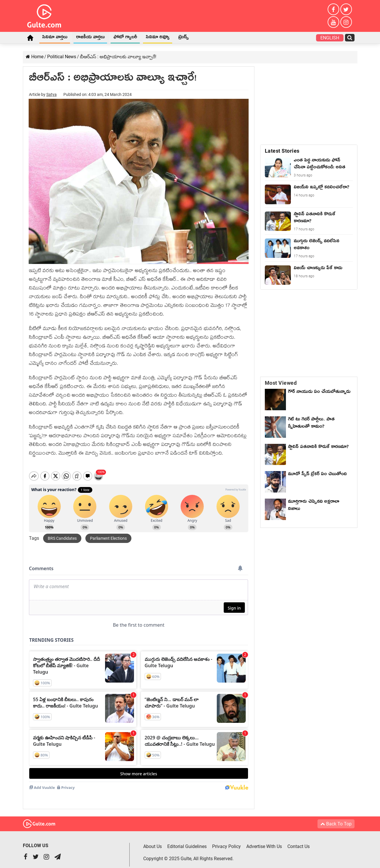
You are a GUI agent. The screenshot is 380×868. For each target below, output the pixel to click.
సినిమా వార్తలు (55, 38)
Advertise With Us (264, 841)
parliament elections (108, 533)
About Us (153, 841)
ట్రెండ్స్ (183, 38)
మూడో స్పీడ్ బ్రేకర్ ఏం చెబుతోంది (317, 475)
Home (30, 38)
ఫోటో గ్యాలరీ (125, 38)
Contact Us (299, 841)
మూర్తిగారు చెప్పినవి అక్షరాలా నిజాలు (314, 506)
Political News (62, 57)
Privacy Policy (226, 841)
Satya (52, 94)
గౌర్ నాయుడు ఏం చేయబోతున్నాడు (319, 393)
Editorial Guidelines (187, 841)
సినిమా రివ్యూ (158, 38)
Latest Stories (282, 151)
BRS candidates (62, 533)
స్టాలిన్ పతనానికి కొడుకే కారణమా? (318, 448)
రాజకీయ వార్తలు (90, 38)
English (330, 38)
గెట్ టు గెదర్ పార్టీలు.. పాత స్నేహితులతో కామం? (311, 424)
